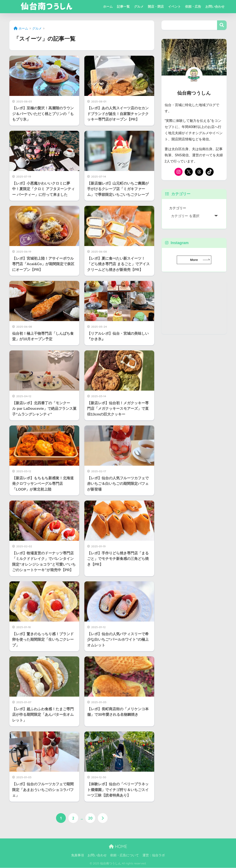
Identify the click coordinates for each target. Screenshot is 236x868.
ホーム (108, 6)
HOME (118, 846)
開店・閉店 (156, 6)
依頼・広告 (193, 6)
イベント (174, 6)
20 (90, 818)
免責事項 (78, 855)
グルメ (139, 6)
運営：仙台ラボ (154, 855)
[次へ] (103, 818)
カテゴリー (178, 208)
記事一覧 (123, 6)
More (194, 260)
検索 (222, 25)
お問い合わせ (215, 6)
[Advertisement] (194, 308)
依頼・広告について (124, 855)
